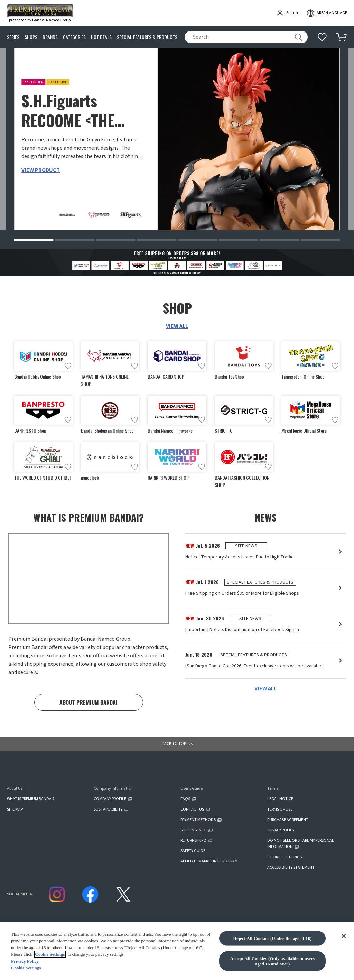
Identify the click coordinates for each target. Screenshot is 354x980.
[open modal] (327, 13)
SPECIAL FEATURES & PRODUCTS (147, 37)
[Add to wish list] (68, 367)
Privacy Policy (25, 961)
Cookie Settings (50, 954)
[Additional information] (322, 37)
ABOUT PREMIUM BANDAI (88, 706)
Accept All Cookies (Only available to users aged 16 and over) (273, 961)
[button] (34, 240)
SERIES (13, 37)
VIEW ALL (177, 327)
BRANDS (50, 37)
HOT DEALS (101, 37)
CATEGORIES (74, 37)
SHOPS (31, 37)
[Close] (344, 936)
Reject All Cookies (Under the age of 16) (272, 938)
